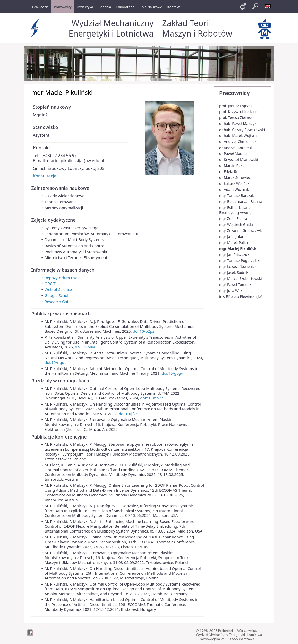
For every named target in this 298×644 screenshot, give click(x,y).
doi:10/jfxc (128, 414)
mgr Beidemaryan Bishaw (241, 201)
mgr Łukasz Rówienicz (238, 266)
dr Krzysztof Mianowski (239, 160)
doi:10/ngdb (56, 362)
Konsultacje (45, 176)
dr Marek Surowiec (235, 178)
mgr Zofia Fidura (233, 218)
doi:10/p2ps (144, 331)
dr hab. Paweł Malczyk (238, 123)
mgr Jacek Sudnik (234, 273)
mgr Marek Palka (233, 242)
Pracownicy (235, 93)
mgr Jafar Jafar (231, 237)
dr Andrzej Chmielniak (238, 141)
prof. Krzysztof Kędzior (238, 112)
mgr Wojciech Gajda (236, 224)
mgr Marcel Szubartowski (241, 278)
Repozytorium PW (61, 278)
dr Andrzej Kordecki (236, 148)
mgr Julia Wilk (231, 291)
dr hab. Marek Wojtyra (238, 136)
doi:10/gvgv (172, 373)
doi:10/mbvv (151, 398)
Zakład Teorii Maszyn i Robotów (197, 28)
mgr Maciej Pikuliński (238, 249)
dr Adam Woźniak (234, 189)
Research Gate (58, 302)
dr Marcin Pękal (232, 165)
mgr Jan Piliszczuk (234, 255)
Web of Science (58, 289)
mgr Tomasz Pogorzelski (240, 260)
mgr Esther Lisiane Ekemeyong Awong (235, 210)
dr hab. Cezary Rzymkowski (242, 130)
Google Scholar (58, 295)
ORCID (51, 284)
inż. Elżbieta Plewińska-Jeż (241, 297)
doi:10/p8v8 (86, 347)
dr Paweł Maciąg (233, 154)
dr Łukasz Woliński (235, 183)
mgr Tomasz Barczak (237, 196)
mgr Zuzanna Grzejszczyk (241, 231)
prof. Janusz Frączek (236, 106)
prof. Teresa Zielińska (237, 118)
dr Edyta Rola (230, 172)
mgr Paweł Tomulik (235, 284)
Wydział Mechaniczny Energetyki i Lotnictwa (111, 28)
